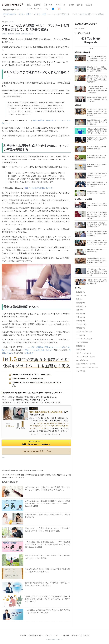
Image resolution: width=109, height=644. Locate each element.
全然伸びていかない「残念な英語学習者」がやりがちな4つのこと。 (97, 140)
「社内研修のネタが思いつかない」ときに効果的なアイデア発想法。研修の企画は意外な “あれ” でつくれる (97, 272)
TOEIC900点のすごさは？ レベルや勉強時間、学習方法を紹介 (97, 157)
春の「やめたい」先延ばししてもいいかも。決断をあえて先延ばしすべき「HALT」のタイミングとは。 (48, 529)
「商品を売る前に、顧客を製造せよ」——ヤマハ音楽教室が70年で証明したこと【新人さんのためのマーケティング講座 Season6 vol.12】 (48, 544)
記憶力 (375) (81, 303)
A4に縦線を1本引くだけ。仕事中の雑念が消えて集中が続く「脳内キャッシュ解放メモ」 (47, 570)
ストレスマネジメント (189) (86, 364)
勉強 (29, 5)
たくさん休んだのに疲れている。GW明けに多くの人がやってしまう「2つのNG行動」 (47, 557)
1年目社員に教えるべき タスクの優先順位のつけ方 (97, 251)
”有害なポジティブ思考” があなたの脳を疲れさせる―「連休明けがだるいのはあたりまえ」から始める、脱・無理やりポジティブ (48, 599)
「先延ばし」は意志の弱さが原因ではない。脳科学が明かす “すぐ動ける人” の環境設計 (48, 611)
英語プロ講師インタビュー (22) (87, 367)
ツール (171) (81, 335)
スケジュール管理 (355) (84, 331)
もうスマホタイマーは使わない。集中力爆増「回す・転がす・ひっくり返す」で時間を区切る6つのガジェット (48, 489)
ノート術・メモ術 (27, 34)
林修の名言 (29, 353)
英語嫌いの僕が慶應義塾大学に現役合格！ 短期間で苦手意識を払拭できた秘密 (97, 99)
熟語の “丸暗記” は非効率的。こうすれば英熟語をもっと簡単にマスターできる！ (97, 184)
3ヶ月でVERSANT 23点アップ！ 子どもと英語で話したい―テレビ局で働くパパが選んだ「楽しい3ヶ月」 (97, 59)
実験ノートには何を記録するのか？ (39, 188)
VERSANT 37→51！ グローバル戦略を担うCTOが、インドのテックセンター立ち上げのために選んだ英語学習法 (97, 79)
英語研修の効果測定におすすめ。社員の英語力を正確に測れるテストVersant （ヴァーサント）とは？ (97, 261)
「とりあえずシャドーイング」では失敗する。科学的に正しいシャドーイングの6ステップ (97, 175)
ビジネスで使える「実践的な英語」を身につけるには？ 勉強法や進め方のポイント (97, 225)
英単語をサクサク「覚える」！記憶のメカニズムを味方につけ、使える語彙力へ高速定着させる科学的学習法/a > (97, 112)
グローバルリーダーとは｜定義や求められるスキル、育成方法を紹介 (97, 205)
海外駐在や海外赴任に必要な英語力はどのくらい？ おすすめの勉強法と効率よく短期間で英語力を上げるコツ (97, 215)
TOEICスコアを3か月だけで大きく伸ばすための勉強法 (97, 148)
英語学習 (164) (81, 296)
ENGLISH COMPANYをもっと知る (46, 451)
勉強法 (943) (81, 292)
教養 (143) (80, 310)
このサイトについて (35, 9)
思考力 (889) (81, 328)
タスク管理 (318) (82, 342)
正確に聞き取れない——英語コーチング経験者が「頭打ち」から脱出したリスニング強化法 (97, 69)
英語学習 (37, 5)
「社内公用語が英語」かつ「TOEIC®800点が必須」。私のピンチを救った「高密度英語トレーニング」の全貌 (97, 90)
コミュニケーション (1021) (85, 357)
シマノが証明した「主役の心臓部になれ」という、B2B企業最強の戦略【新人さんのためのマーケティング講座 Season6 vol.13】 (48, 503)
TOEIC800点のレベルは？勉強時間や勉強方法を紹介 (97, 165)
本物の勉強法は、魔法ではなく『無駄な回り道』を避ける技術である (48, 516)
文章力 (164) (81, 317)
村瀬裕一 (11, 34)
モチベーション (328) (84, 353)
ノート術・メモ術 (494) (84, 339)
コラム (4, 34)
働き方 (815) (81, 313)
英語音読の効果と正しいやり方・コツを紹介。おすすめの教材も (97, 192)
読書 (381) (80, 299)
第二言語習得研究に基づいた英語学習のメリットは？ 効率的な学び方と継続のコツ (97, 122)
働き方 (71, 5)
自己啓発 (89, 5)
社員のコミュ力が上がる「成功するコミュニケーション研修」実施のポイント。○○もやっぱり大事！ (97, 243)
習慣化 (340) (81, 349)
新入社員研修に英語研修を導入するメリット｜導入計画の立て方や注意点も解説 (97, 234)
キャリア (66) (81, 371)
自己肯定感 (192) (82, 360)
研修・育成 (48, 5)
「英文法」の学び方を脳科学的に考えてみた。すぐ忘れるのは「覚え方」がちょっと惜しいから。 (97, 131)
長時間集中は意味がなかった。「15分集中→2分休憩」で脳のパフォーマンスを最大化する (47, 584)
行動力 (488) (81, 321)
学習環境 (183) (81, 306)
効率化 (80, 5)
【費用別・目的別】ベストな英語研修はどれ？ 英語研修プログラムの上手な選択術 (97, 282)
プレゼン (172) (81, 324)
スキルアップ (61, 5)
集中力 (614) (81, 346)
